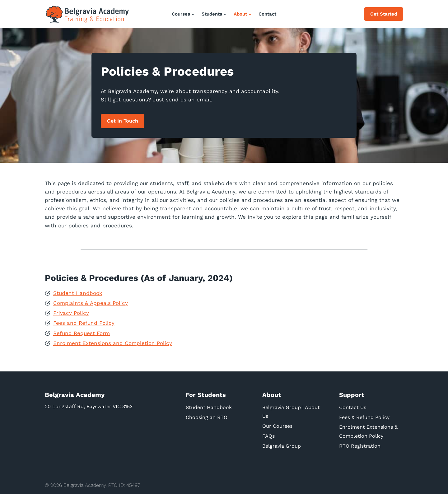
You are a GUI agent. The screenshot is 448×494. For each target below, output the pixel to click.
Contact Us (353, 407)
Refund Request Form (82, 333)
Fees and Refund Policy (84, 323)
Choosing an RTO (207, 417)
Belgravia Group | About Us (291, 412)
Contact (267, 14)
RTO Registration (360, 446)
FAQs (268, 436)
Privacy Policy (71, 313)
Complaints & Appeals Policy (91, 303)
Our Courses (277, 426)
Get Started (384, 14)
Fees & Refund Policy (364, 417)
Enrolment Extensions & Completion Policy (368, 431)
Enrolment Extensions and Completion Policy (113, 343)
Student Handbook (78, 293)
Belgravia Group (282, 446)
